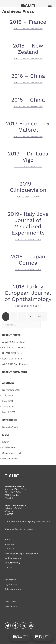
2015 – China (28, 100)
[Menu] (50, 5)
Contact (9, 567)
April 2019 (8, 407)
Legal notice (11, 584)
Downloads (10, 580)
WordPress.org (11, 459)
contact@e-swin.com (22, 529)
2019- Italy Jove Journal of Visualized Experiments (28, 223)
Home (7, 539)
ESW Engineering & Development (21, 553)
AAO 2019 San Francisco (16, 364)
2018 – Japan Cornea (28, 260)
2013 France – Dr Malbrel (28, 127)
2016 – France (28, 22)
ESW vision (10, 602)
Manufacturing (12, 563)
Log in (6, 442)
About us (9, 544)
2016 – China (28, 76)
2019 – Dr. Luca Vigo (28, 157)
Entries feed (9, 447)
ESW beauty (11, 606)
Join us (10, 549)
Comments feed (11, 453)
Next (41, 316)
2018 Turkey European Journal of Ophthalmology (28, 293)
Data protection (13, 589)
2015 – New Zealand (28, 49)
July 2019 (8, 395)
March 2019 (9, 412)
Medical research (13, 558)
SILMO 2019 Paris (12, 353)
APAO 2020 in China (14, 342)
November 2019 (11, 390)
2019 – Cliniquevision (28, 187)
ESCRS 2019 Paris (12, 359)
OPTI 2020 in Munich (14, 347)
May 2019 (8, 401)
